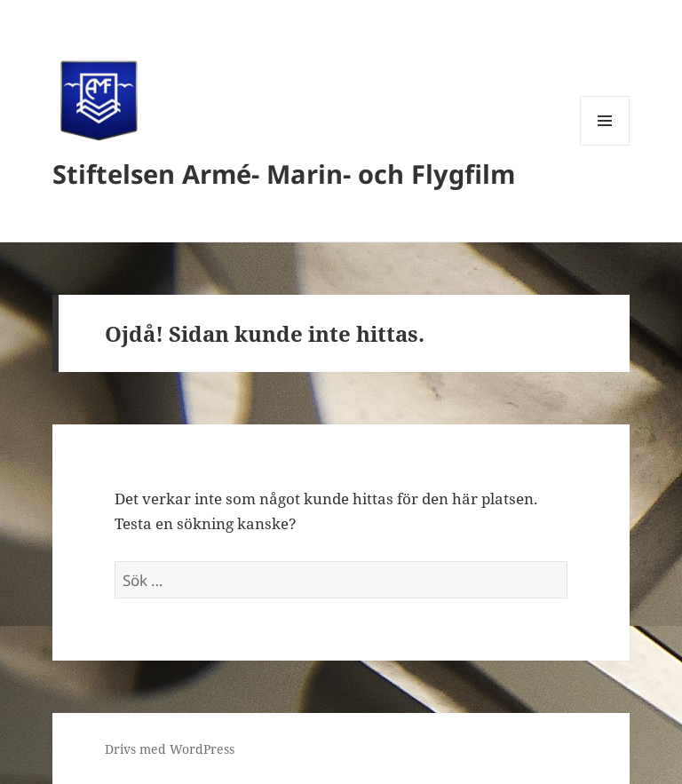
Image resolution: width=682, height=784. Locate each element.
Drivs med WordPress (170, 749)
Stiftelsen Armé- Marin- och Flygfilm (284, 174)
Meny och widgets (605, 145)
